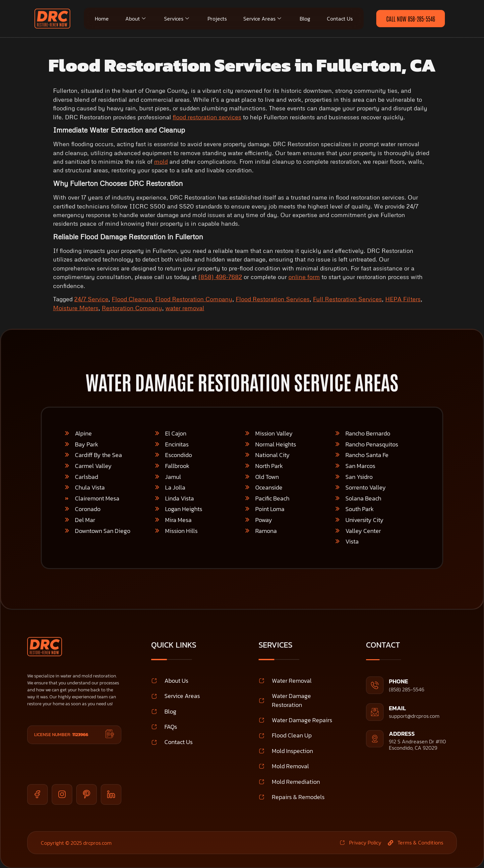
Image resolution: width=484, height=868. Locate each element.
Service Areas (262, 19)
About (135, 19)
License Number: (61, 735)
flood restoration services (207, 117)
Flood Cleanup (132, 299)
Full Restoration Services (347, 299)
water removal (185, 308)
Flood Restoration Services (273, 299)
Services (177, 19)
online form (304, 277)
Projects (217, 19)
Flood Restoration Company (194, 299)
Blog (305, 19)
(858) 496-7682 (220, 277)
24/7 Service (91, 299)
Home (102, 19)
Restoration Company (132, 308)
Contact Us (340, 19)
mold (161, 161)
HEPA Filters (403, 299)
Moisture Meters (76, 308)
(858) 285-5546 (407, 689)
